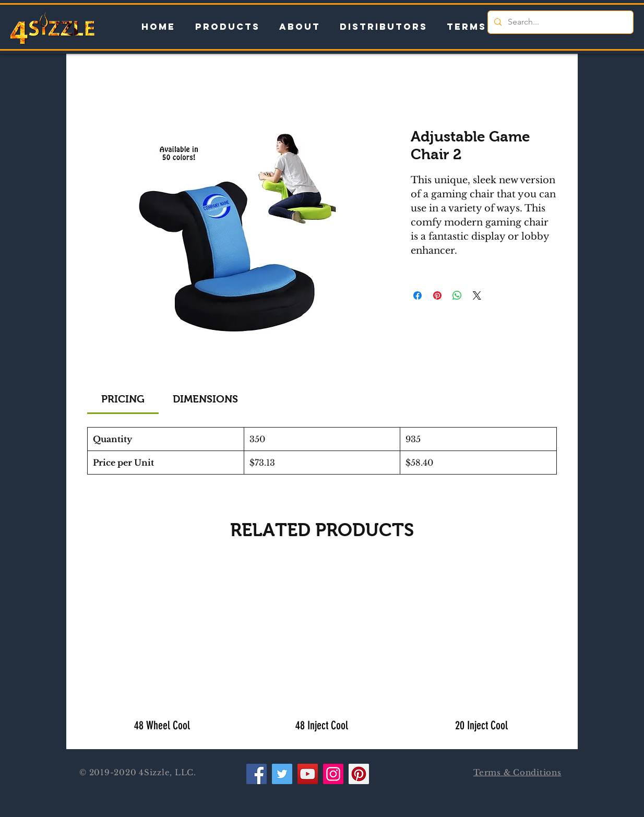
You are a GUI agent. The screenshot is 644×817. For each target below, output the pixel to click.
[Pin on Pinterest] (437, 295)
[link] (123, 399)
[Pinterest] (359, 774)
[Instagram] (333, 774)
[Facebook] (257, 774)
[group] (322, 650)
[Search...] (559, 22)
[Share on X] (477, 295)
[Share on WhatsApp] (457, 295)
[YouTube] (308, 774)
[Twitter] (282, 774)
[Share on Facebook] (418, 295)
